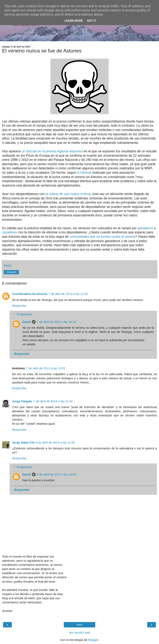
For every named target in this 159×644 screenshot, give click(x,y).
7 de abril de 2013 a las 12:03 (68, 294)
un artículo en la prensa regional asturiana (52, 151)
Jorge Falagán (22, 401)
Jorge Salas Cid (23, 443)
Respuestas (24, 314)
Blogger (93, 640)
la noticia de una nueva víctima (68, 194)
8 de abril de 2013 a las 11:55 (55, 443)
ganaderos (146, 228)
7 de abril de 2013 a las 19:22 (46, 368)
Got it (92, 21)
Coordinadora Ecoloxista (30, 294)
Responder (19, 306)
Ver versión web (79, 633)
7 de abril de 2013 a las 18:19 (57, 322)
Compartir (11, 272)
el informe (84, 173)
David (26, 322)
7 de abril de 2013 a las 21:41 (53, 401)
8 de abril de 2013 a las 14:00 (57, 474)
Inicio (79, 625)
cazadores (10, 232)
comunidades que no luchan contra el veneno (103, 237)
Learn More (74, 21)
